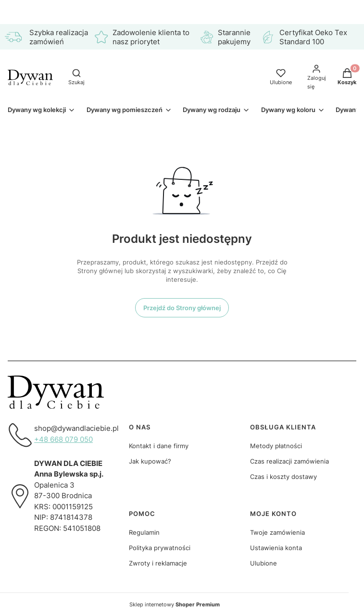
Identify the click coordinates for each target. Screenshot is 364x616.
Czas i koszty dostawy (283, 477)
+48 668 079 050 (63, 439)
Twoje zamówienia (277, 532)
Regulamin (144, 532)
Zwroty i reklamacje (158, 563)
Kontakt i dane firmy (159, 446)
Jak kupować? (150, 461)
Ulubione (264, 563)
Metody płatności (276, 446)
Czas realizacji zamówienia (289, 461)
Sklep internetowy (175, 604)
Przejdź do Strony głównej (182, 308)
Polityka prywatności (160, 548)
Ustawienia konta (276, 548)
